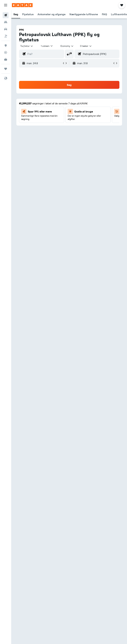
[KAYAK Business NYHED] (6, 59)
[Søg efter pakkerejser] (6, 36)
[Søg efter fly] (6, 15)
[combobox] (67, 46)
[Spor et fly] (6, 52)
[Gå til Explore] (6, 45)
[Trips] (6, 69)
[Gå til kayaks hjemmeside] (22, 5)
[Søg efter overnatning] (6, 22)
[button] (6, 5)
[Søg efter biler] (6, 29)
